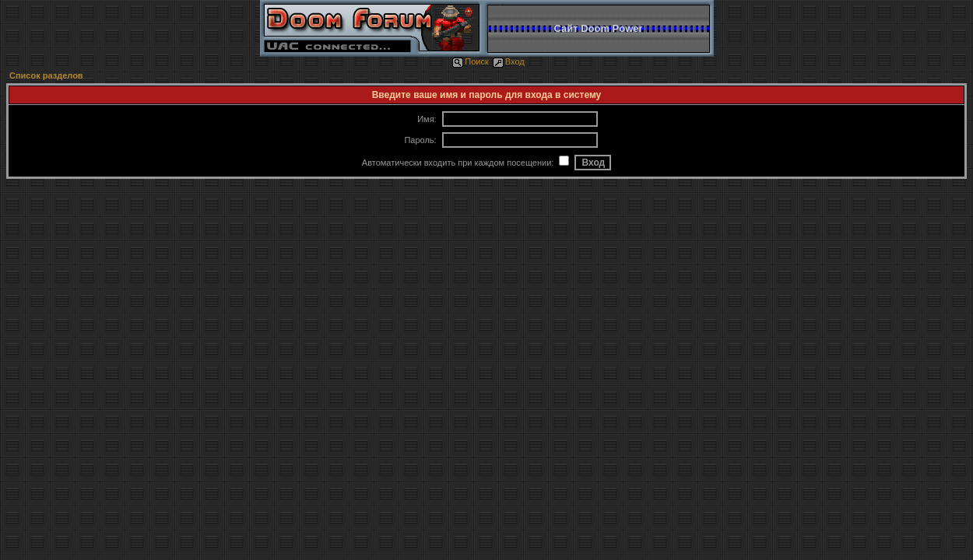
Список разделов (46, 75)
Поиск (470, 61)
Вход (509, 61)
